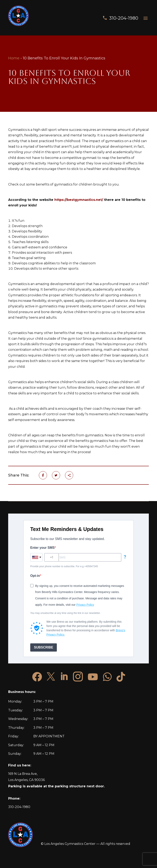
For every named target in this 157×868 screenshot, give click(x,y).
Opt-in (35, 576)
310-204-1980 (124, 18)
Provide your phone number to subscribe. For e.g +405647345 (64, 566)
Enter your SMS (42, 548)
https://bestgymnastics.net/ (79, 200)
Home (14, 58)
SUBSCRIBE (44, 647)
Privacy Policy (85, 605)
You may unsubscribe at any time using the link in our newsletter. (65, 613)
